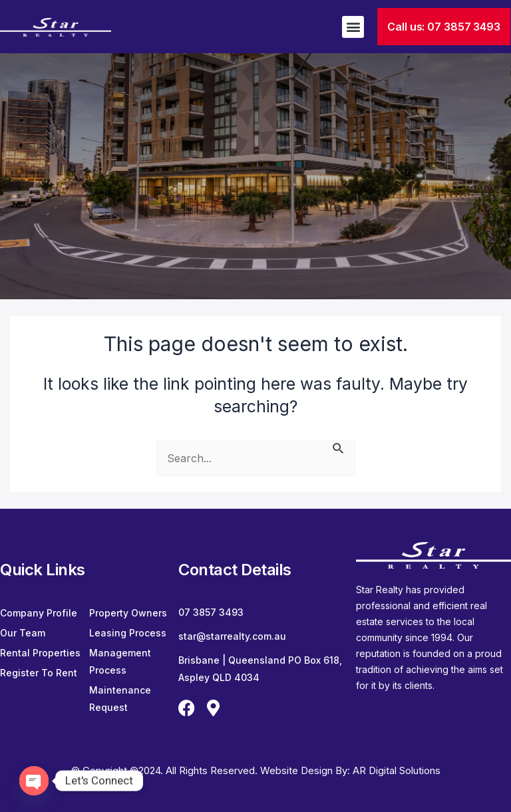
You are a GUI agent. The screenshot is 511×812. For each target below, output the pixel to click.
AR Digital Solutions (397, 770)
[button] (353, 27)
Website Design (298, 770)
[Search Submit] (339, 448)
